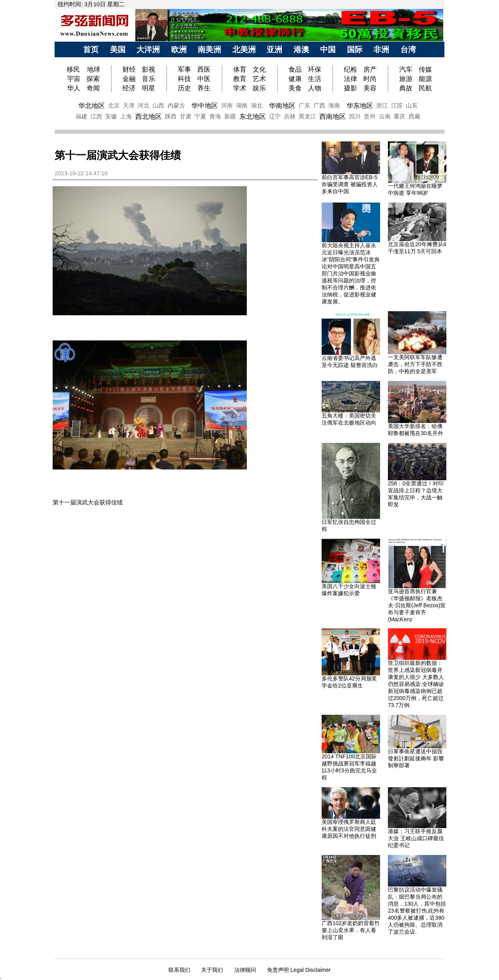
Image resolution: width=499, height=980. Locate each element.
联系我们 (179, 970)
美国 (118, 49)
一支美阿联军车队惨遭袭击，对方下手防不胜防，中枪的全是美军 (415, 364)
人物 (315, 88)
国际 (355, 49)
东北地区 (253, 116)
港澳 (301, 49)
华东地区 (360, 106)
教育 (240, 79)
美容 (370, 88)
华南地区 (282, 106)
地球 (94, 69)
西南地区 (333, 116)
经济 (129, 88)
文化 (259, 69)
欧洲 (179, 49)
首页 (91, 49)
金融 (129, 79)
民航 (425, 88)
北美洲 (244, 49)
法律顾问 (245, 970)
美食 (295, 88)
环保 (315, 69)
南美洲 (209, 49)
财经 (129, 69)
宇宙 (74, 79)
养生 (204, 88)
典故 (406, 88)
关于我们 (212, 970)
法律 (350, 79)
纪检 (350, 69)
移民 (74, 69)
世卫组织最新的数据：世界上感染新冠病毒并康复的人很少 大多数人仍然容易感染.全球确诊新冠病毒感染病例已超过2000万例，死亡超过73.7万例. (416, 684)
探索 (93, 79)
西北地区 (149, 116)
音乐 (149, 79)
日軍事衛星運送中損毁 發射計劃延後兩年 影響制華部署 (416, 758)
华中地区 (205, 106)
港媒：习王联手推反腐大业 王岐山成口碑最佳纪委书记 (416, 838)
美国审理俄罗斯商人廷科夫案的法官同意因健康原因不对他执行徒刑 (349, 829)
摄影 (350, 88)
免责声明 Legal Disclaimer (299, 970)
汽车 (406, 69)
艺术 (259, 79)
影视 (149, 69)
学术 (240, 88)
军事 (184, 69)
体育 (240, 69)
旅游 (406, 79)
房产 (370, 69)
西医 (204, 69)
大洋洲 (148, 49)
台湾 (408, 49)
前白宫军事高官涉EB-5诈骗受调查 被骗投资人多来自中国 (350, 184)
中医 (204, 79)
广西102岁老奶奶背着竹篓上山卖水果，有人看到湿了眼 (351, 930)
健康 (295, 79)
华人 (74, 88)
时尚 (370, 79)
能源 (425, 79)
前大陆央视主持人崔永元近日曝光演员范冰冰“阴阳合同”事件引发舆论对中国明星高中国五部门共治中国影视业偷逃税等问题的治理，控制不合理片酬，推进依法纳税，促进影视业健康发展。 (351, 273)
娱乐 (259, 88)
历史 (184, 88)
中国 (328, 49)
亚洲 (274, 49)
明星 (149, 88)
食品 (295, 69)
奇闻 (93, 88)
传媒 (425, 69)
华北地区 (92, 106)
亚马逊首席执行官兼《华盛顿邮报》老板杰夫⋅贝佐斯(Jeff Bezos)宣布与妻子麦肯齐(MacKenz (417, 605)
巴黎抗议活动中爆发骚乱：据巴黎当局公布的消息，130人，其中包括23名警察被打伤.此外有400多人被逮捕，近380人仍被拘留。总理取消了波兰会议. (417, 911)
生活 (315, 79)
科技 (184, 79)
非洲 (381, 49)
